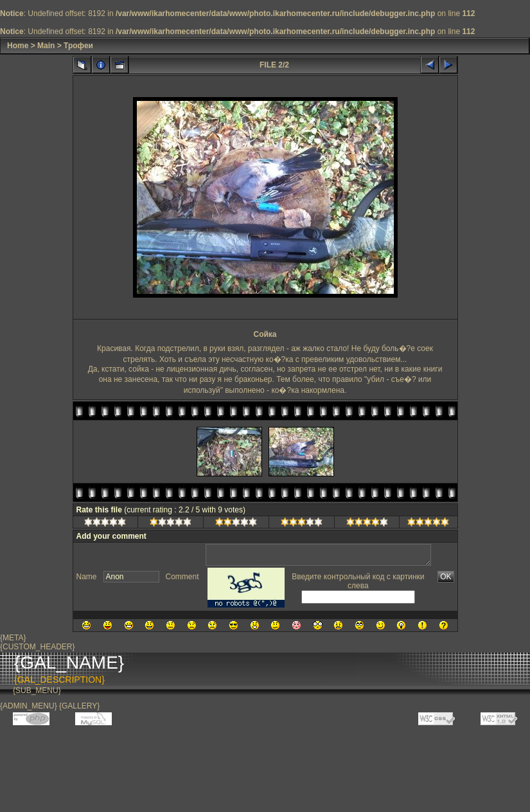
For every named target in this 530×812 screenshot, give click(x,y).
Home (18, 46)
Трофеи (78, 46)
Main (46, 46)
